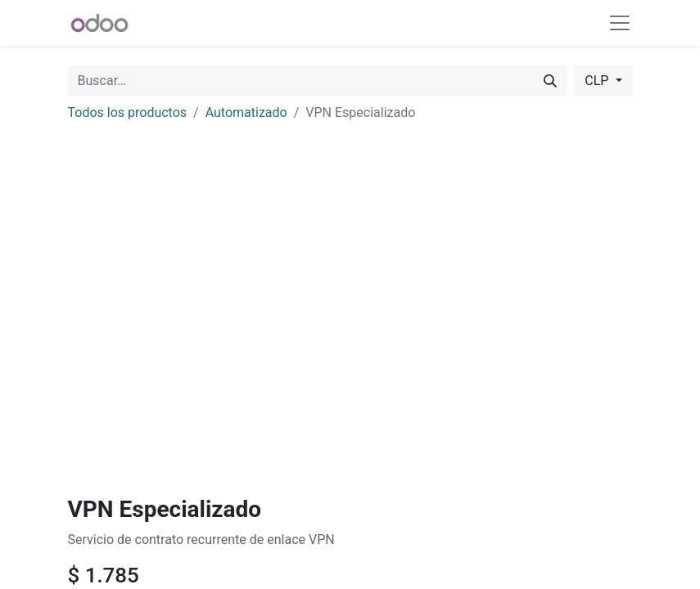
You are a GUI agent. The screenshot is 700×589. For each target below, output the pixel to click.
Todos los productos (128, 112)
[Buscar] (550, 81)
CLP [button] (598, 81)
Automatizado (246, 112)
